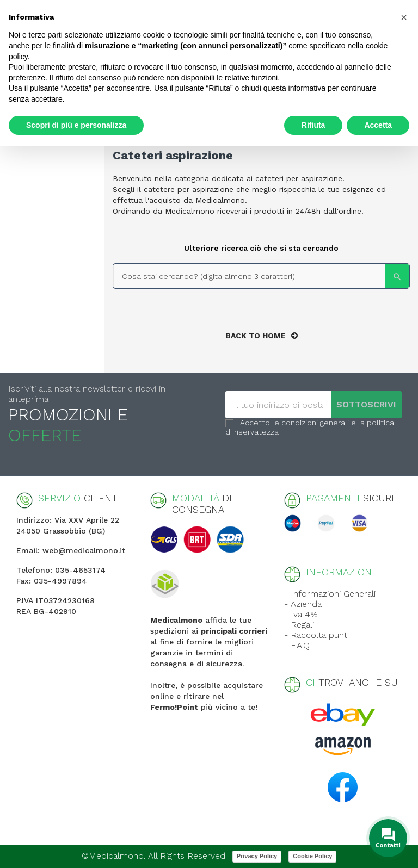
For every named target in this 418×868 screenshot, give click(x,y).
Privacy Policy (257, 856)
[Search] (261, 276)
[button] (404, 17)
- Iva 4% (301, 614)
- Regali (299, 625)
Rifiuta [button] (313, 125)
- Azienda (303, 604)
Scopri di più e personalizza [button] (76, 125)
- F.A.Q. (297, 645)
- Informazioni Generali (330, 594)
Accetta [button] (378, 125)
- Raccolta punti (316, 635)
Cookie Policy (312, 856)
